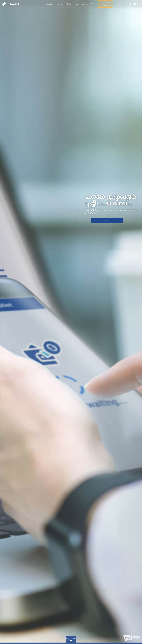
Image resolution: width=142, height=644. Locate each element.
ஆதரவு (76, 4)
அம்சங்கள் (49, 4)
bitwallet (10, 4)
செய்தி (69, 4)
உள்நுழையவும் (120, 4)
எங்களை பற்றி (87, 4)
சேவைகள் (60, 4)
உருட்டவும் (71, 639)
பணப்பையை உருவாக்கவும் (105, 4)
